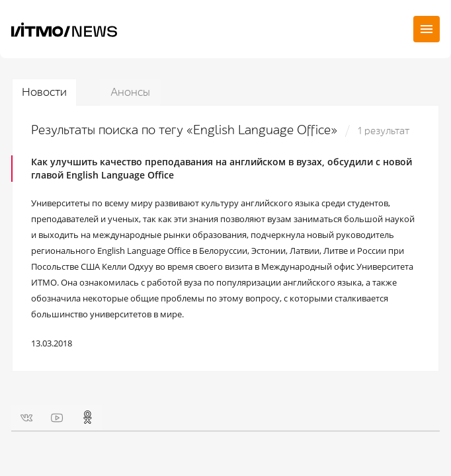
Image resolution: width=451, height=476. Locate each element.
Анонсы (130, 92)
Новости (44, 92)
